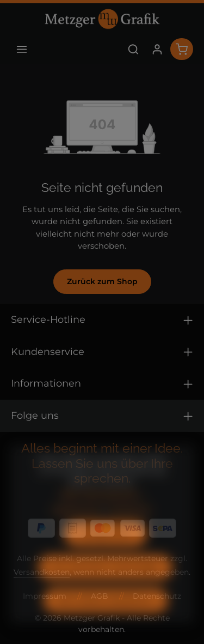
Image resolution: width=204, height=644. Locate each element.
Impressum (129, 525)
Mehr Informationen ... (102, 509)
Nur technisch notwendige (105, 583)
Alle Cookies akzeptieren (106, 616)
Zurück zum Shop (102, 281)
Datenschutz (77, 525)
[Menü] (22, 49)
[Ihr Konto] (157, 49)
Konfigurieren (106, 550)
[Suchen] (133, 49)
